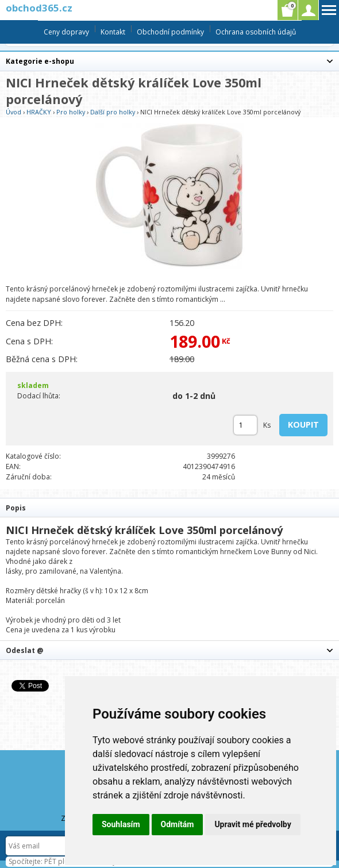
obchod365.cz (39, 8)
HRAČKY (39, 112)
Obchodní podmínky (170, 32)
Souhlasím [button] (121, 824)
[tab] (169, 507)
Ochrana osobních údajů (256, 32)
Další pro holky (113, 112)
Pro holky (71, 112)
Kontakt (113, 32)
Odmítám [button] (178, 824)
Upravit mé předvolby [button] (253, 824)
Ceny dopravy (66, 32)
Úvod (14, 112)
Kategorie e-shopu (40, 61)
